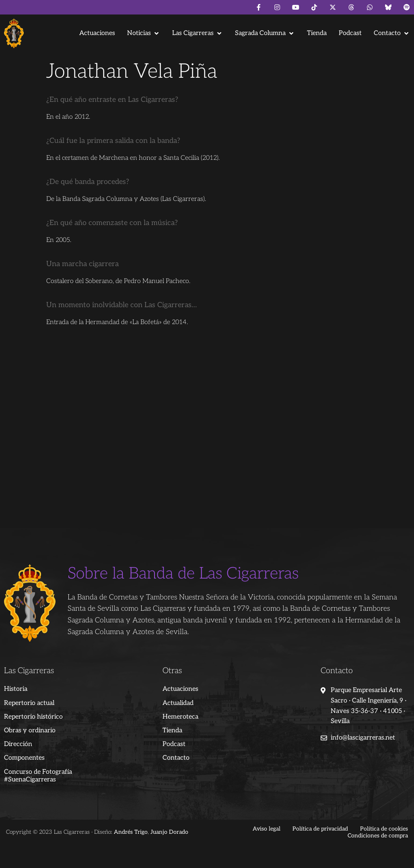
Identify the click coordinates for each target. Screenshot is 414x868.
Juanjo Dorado (169, 832)
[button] (144, 33)
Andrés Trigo (131, 832)
